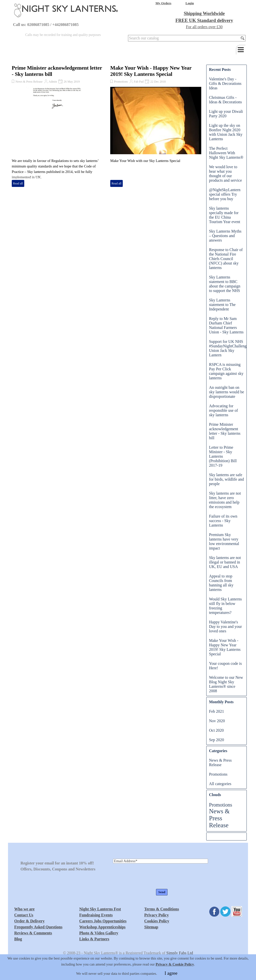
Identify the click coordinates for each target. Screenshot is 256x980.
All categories (220, 784)
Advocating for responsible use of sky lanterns (223, 410)
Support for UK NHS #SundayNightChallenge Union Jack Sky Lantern (229, 348)
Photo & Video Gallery (99, 933)
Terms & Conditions (162, 909)
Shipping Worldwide (204, 13)
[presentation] (151, 877)
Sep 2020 (216, 740)
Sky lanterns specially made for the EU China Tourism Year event (225, 215)
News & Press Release (29, 82)
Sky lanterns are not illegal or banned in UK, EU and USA (225, 562)
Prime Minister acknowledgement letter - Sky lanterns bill (225, 431)
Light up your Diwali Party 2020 (226, 114)
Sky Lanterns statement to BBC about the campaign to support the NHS (225, 284)
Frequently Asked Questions (38, 927)
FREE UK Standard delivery (204, 20)
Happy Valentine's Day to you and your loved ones (225, 627)
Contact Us (24, 915)
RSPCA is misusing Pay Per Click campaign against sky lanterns (226, 371)
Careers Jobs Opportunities (103, 921)
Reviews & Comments (33, 933)
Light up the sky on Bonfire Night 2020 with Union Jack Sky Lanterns (226, 132)
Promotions (121, 82)
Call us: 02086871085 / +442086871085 (46, 25)
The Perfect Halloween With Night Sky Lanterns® (226, 153)
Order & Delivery (29, 921)
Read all (18, 183)
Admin (53, 82)
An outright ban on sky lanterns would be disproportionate (226, 392)
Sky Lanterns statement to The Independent (222, 305)
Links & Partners (94, 939)
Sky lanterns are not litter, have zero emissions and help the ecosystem (225, 500)
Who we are (24, 909)
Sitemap (151, 927)
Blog (18, 939)
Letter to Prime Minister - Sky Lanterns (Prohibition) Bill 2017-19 (223, 456)
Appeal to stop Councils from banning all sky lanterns (221, 583)
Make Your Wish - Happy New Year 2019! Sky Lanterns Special (151, 71)
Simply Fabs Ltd (180, 953)
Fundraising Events (96, 915)
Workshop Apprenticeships (102, 927)
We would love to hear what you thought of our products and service (225, 174)
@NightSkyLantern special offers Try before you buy (225, 194)
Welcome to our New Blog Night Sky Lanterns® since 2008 (226, 684)
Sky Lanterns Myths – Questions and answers (225, 236)
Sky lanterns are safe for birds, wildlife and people (226, 479)
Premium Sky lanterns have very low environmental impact (224, 541)
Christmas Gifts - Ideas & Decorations (225, 100)
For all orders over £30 (204, 27)
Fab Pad (139, 82)
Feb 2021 (216, 711)
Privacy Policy (156, 915)
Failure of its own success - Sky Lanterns (223, 521)
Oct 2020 (216, 730)
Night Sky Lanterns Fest (100, 909)
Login (190, 3)
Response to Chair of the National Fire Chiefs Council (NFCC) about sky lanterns (226, 259)
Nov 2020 (217, 721)
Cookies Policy (157, 921)
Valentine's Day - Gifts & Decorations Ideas (225, 83)
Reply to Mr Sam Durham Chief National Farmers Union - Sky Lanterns (226, 325)
